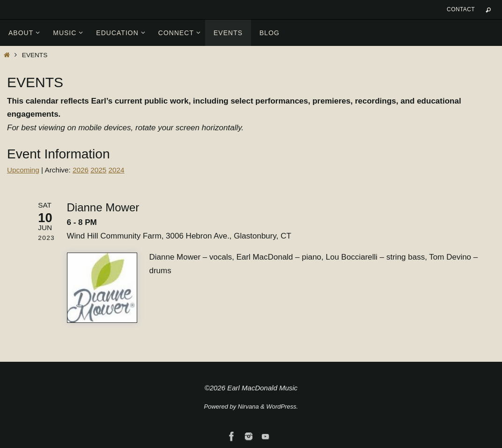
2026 (81, 170)
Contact (461, 9)
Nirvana (248, 407)
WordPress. (282, 407)
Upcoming (23, 170)
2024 (117, 170)
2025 (98, 170)
